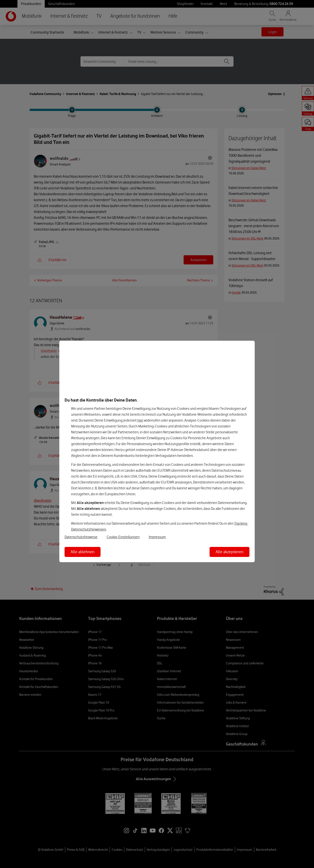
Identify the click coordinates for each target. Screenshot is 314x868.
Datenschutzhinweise (81, 537)
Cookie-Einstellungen (123, 537)
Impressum (157, 537)
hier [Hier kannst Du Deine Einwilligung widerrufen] (140, 420)
